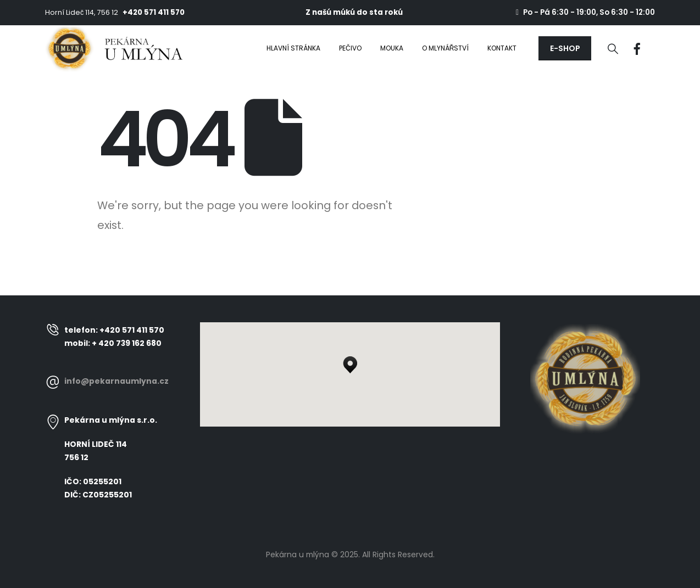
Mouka (392, 48)
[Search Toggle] (613, 49)
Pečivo (350, 48)
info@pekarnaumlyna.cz (116, 381)
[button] (565, 48)
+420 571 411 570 (154, 12)
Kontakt (502, 48)
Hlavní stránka (293, 48)
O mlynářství (446, 48)
